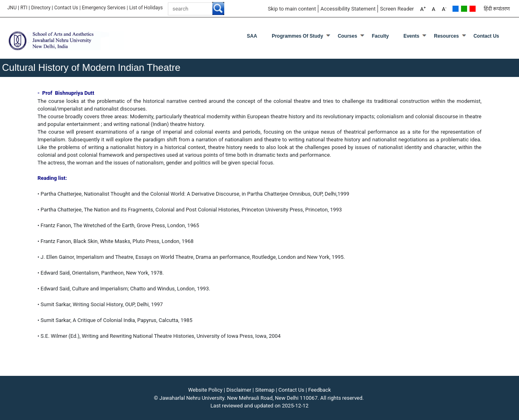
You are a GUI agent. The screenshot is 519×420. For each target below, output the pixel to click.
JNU (12, 8)
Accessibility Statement (348, 9)
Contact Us (66, 8)
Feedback (320, 390)
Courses (347, 36)
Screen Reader (397, 9)
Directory (41, 8)
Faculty (380, 36)
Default (456, 9)
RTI (24, 8)
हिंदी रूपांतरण (497, 9)
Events (411, 36)
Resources (446, 36)
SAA (252, 36)
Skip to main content (292, 9)
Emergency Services (104, 8)
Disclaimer (239, 390)
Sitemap (265, 390)
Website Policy (205, 390)
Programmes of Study (297, 36)
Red (473, 9)
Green (464, 9)
